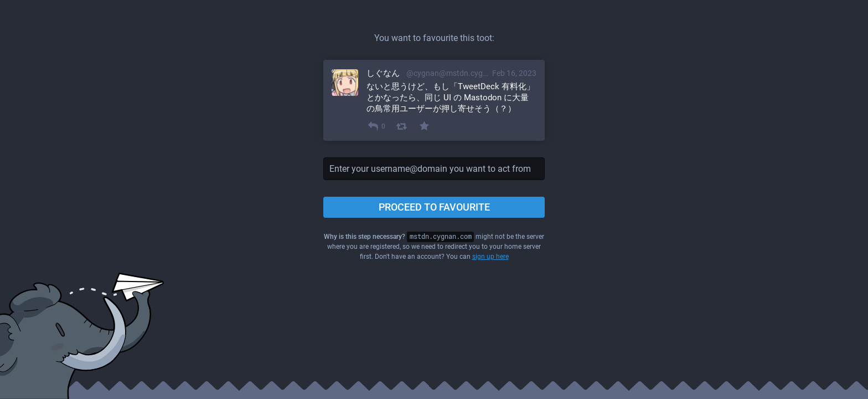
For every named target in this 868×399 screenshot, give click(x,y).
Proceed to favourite (434, 207)
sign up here (490, 257)
